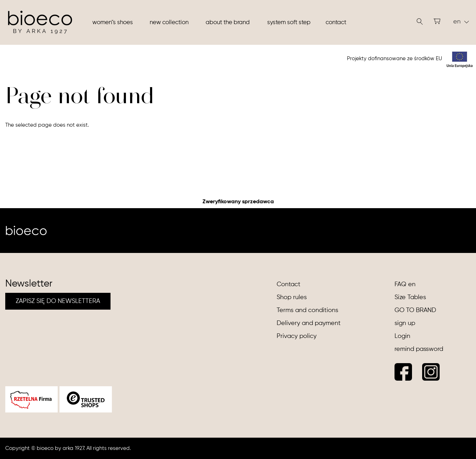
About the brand (228, 23)
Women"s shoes (113, 23)
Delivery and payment (309, 323)
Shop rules (292, 297)
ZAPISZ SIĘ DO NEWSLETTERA (58, 301)
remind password (419, 349)
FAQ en (405, 284)
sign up (405, 323)
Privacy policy (297, 336)
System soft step (289, 23)
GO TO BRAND (415, 310)
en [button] (461, 22)
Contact (336, 23)
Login (402, 336)
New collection (169, 23)
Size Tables (410, 297)
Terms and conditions (307, 310)
